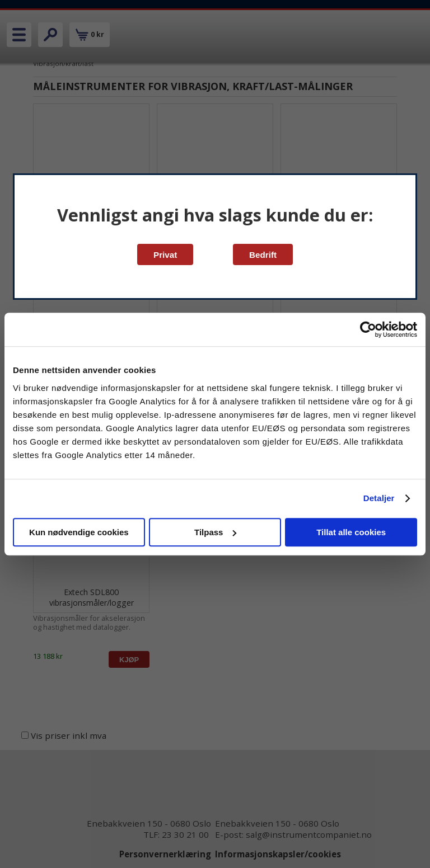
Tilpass (215, 532)
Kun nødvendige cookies (79, 532)
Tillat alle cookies (351, 532)
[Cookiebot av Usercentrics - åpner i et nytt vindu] (368, 329)
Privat (165, 255)
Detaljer (379, 498)
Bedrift (263, 255)
